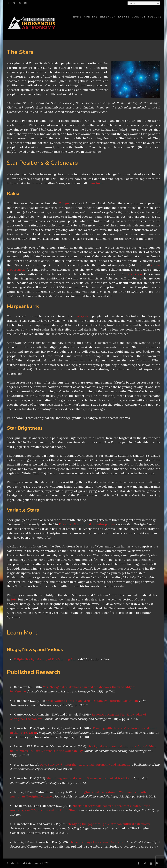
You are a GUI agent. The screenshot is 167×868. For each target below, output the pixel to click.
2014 (14, 599)
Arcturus (97, 183)
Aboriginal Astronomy (26, 863)
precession (134, 274)
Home (77, 17)
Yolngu (64, 203)
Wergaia (83, 316)
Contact (139, 17)
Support (155, 17)
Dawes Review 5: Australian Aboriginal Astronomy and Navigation (86, 765)
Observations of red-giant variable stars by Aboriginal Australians (93, 701)
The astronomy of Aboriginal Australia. (97, 842)
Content (91, 17)
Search (158, 3)
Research (108, 17)
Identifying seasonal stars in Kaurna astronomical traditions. (89, 778)
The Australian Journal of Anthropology (87, 524)
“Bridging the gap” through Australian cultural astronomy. (109, 824)
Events (124, 17)
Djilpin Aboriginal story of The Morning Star (45, 659)
